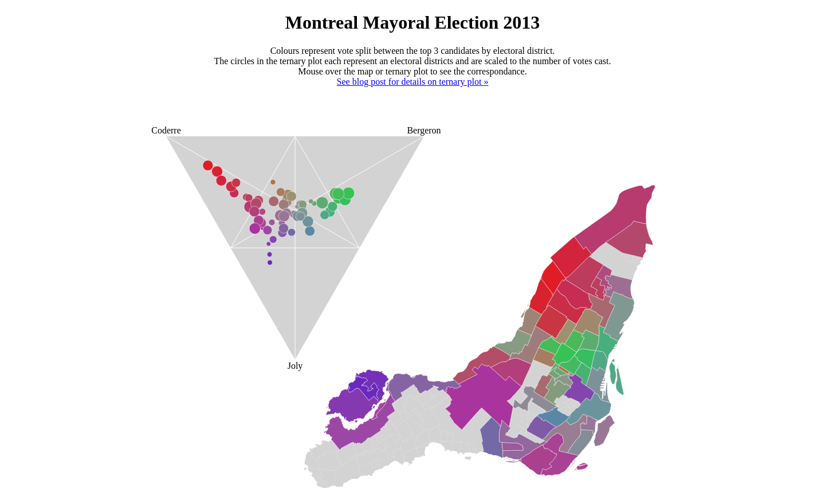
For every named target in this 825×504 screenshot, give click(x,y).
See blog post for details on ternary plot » (413, 82)
